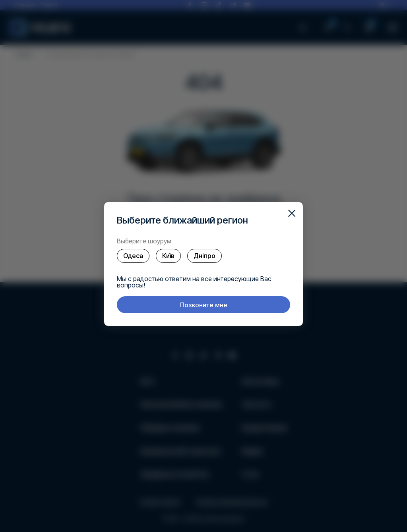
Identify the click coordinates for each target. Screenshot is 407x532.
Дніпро (204, 256)
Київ (168, 256)
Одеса (133, 256)
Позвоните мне (204, 305)
